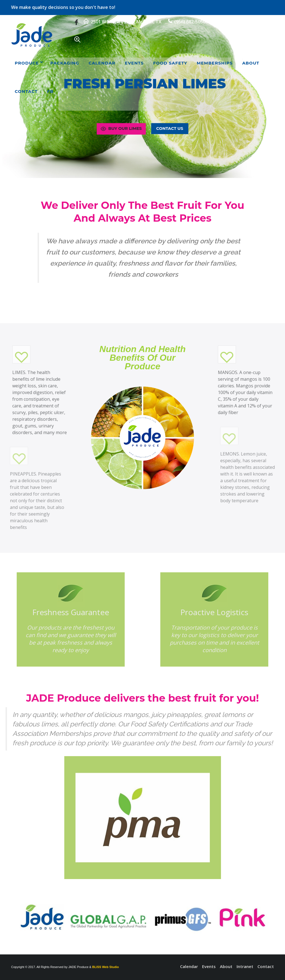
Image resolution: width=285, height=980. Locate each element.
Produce (27, 63)
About (251, 63)
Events (134, 63)
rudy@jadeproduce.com (242, 22)
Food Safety (170, 63)
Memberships (215, 63)
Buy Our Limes (120, 129)
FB (50, 91)
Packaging (65, 63)
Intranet (245, 966)
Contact (26, 91)
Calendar (102, 63)
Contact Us (170, 128)
